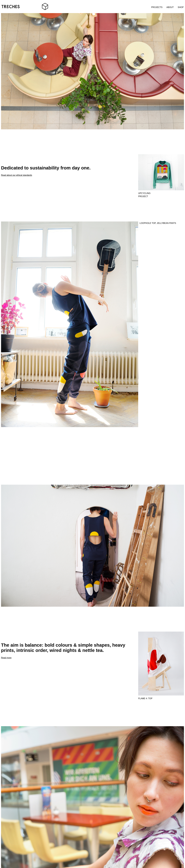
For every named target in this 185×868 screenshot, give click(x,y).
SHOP (181, 7)
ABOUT (170, 7)
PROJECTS (157, 7)
